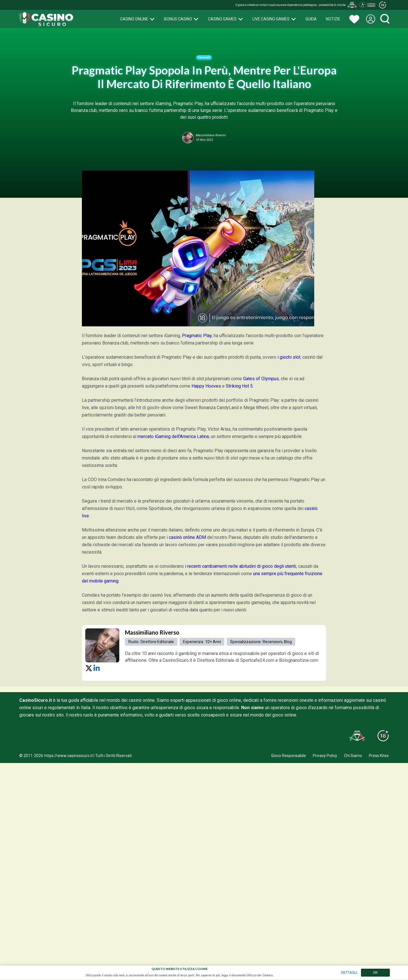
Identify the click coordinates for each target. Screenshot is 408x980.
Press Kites (379, 756)
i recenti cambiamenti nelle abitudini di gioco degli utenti (241, 566)
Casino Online (138, 19)
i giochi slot (289, 357)
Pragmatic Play (197, 336)
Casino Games (226, 19)
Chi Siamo (353, 756)
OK (375, 972)
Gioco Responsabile (289, 756)
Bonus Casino (181, 19)
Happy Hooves (206, 386)
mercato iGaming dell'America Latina (173, 436)
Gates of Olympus (261, 379)
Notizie (333, 19)
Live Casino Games (274, 19)
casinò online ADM (187, 537)
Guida (311, 19)
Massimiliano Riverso (152, 632)
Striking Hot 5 (239, 386)
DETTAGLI (349, 972)
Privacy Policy (325, 756)
